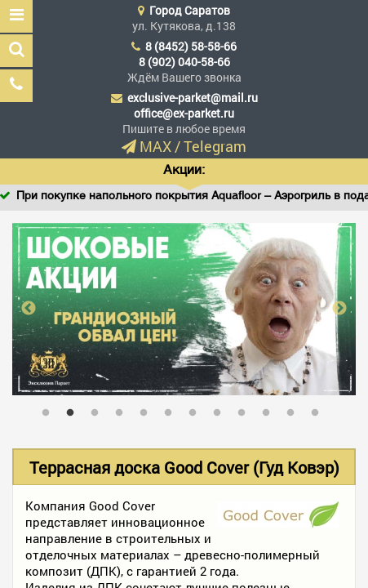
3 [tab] (99, 409)
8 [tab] (221, 409)
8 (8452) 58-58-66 (191, 46)
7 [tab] (197, 409)
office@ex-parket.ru (184, 113)
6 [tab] (172, 409)
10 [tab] (270, 409)
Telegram (215, 146)
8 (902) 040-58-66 (184, 62)
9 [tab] (246, 409)
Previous (29, 309)
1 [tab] (50, 409)
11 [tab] (295, 409)
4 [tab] (123, 409)
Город (190, 10)
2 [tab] (74, 409)
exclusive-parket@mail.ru (193, 98)
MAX (155, 146)
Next (339, 309)
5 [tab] (148, 409)
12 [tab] (319, 409)
